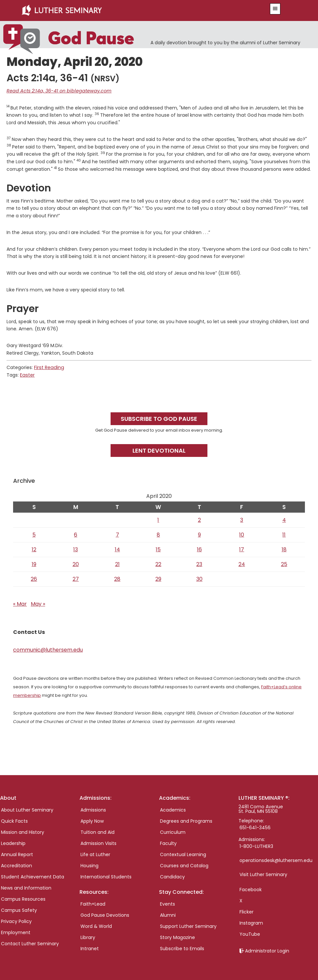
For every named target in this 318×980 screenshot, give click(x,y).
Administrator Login (267, 951)
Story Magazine (177, 937)
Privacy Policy (16, 921)
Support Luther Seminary (188, 926)
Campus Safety (19, 910)
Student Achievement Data (33, 876)
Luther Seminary (134, 10)
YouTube (250, 934)
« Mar (20, 603)
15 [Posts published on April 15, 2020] (158, 549)
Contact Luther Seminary (30, 943)
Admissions (93, 810)
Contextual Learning (183, 854)
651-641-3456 (255, 827)
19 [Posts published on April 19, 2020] (34, 564)
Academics (173, 810)
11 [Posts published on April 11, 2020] (284, 534)
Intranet (90, 948)
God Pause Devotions (105, 915)
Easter (27, 375)
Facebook (251, 889)
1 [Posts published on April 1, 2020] (158, 519)
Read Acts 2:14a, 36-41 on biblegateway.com (57, 91)
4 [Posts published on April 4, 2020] (284, 519)
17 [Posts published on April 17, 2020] (242, 549)
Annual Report (17, 854)
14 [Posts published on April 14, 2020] (117, 549)
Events (168, 904)
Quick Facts (14, 821)
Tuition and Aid (97, 832)
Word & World (96, 926)
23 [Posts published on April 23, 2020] (199, 564)
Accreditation (17, 865)
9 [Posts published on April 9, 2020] (199, 534)
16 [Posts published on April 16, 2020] (199, 549)
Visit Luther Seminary (263, 874)
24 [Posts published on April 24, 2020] (242, 564)
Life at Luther (95, 854)
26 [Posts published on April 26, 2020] (34, 578)
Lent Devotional (159, 450)
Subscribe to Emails (182, 948)
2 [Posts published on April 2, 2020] (199, 519)
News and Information (26, 888)
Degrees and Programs (186, 821)
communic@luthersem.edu (48, 649)
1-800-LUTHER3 (256, 846)
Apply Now (92, 821)
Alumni (168, 915)
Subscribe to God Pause (159, 418)
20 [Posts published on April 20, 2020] (76, 564)
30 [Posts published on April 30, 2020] (199, 578)
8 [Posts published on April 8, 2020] (158, 534)
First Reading (48, 367)
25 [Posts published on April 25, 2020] (284, 564)
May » (38, 603)
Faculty (168, 843)
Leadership (13, 843)
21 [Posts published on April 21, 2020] (117, 564)
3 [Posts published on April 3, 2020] (242, 519)
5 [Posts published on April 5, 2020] (34, 534)
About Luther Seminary (27, 810)
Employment (16, 932)
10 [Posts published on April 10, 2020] (242, 534)
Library (88, 937)
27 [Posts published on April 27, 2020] (76, 578)
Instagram (251, 923)
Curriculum (173, 832)
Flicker (247, 911)
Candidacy (172, 876)
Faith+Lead (93, 904)
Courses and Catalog (184, 865)
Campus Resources (23, 899)
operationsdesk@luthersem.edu (276, 860)
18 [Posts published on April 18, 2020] (284, 549)
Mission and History (23, 832)
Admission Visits (98, 843)
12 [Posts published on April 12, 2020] (34, 549)
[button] (275, 9)
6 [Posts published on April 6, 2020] (76, 534)
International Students (106, 876)
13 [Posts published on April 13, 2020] (76, 549)
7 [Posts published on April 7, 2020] (117, 534)
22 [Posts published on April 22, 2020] (158, 564)
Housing (89, 865)
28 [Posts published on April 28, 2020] (117, 578)
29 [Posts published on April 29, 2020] (158, 578)
